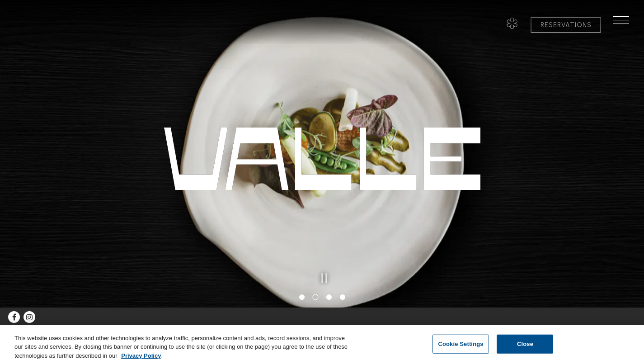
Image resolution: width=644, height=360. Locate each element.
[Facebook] (14, 317)
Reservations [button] (566, 25)
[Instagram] (29, 317)
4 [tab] (343, 298)
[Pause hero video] (322, 276)
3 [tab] (329, 298)
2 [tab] (315, 298)
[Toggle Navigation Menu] (625, 25)
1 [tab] (302, 298)
